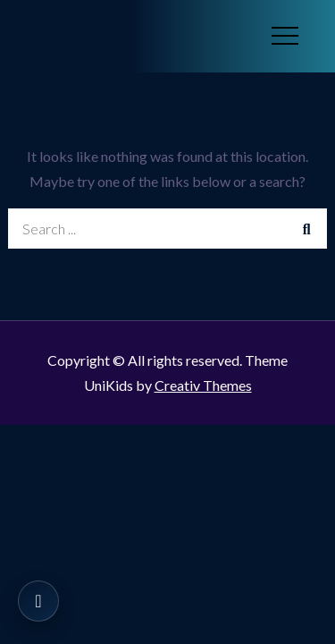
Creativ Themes (203, 385)
